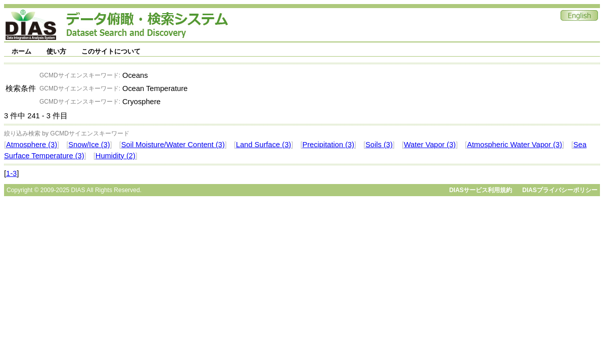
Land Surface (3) (264, 145)
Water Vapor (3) (430, 145)
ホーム (21, 51)
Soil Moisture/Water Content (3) (173, 145)
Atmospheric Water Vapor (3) (515, 145)
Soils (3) (379, 145)
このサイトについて (111, 51)
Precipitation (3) (328, 145)
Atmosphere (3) (32, 145)
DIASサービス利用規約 (481, 190)
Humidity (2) (115, 156)
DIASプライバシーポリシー (560, 190)
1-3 (11, 173)
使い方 (56, 51)
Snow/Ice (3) (89, 145)
